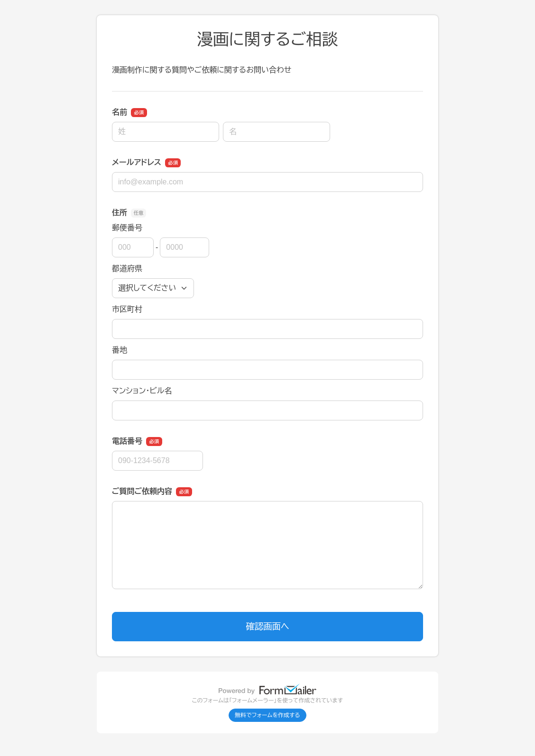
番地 (120, 350)
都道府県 (127, 269)
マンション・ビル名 (142, 391)
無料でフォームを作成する (267, 715)
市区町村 (127, 309)
